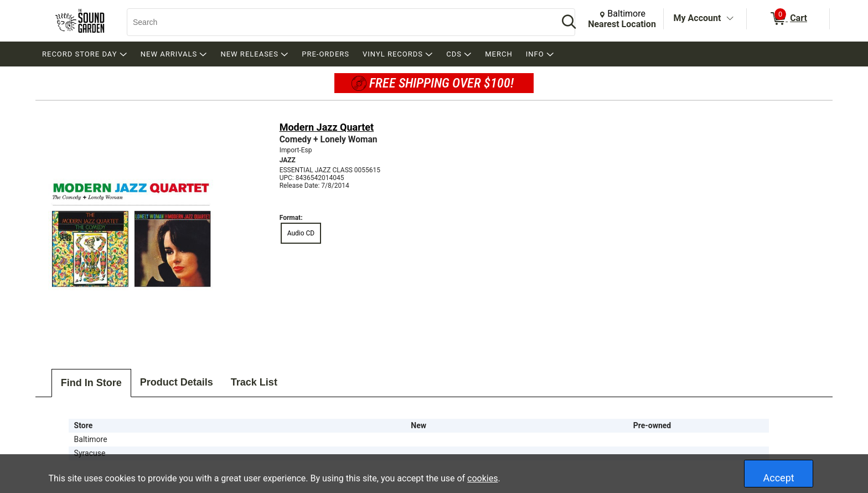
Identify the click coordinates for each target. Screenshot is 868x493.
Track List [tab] (254, 382)
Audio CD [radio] (301, 233)
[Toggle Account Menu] (730, 19)
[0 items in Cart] (788, 19)
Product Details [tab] (177, 382)
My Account (697, 18)
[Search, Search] (337, 22)
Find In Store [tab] (91, 383)
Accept (779, 478)
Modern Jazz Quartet (327, 127)
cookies (482, 478)
